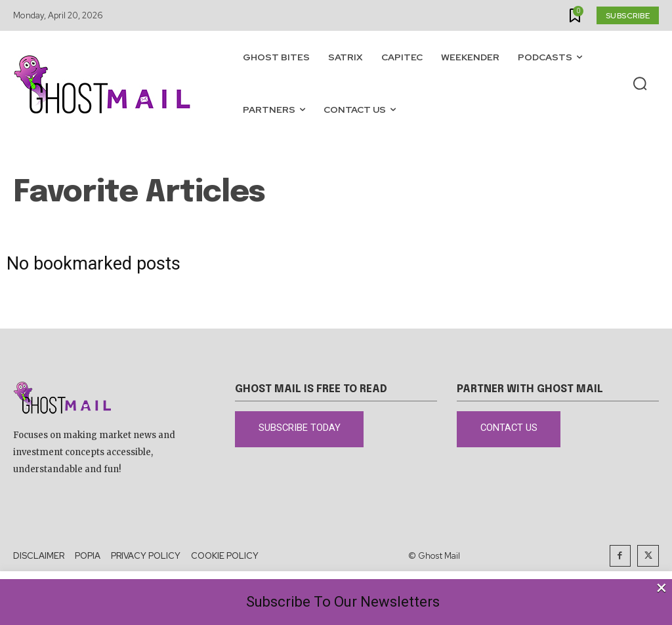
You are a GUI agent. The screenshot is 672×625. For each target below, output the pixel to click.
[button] (640, 84)
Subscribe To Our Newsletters (343, 602)
